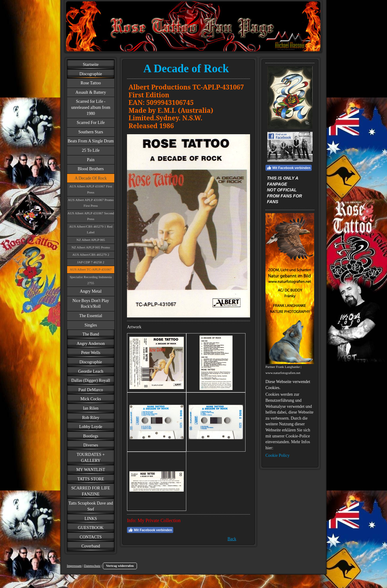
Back (232, 539)
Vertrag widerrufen (120, 566)
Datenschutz (92, 566)
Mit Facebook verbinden (150, 530)
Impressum (74, 566)
